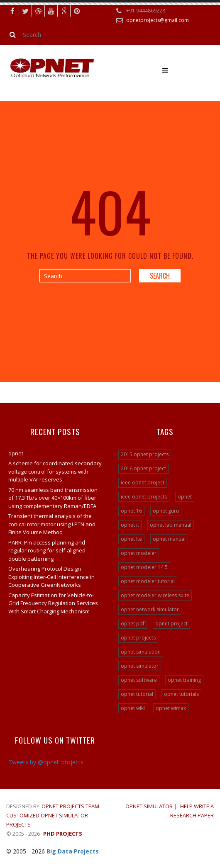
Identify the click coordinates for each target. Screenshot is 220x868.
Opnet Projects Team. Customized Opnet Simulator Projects (53, 815)
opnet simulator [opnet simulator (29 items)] (140, 666)
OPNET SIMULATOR (149, 806)
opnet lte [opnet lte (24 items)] (131, 539)
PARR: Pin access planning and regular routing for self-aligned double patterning (47, 551)
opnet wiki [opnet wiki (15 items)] (133, 708)
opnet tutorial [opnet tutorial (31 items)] (137, 694)
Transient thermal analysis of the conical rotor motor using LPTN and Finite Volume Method (52, 524)
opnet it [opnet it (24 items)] (130, 525)
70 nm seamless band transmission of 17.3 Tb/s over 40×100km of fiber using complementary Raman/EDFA (53, 498)
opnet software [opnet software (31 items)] (139, 680)
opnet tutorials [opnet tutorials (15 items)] (181, 694)
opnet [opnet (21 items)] (185, 497)
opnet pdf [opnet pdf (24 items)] (133, 624)
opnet (16, 453)
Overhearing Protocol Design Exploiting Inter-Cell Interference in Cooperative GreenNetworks (51, 577)
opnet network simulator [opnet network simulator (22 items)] (150, 609)
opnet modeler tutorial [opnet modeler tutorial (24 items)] (148, 581)
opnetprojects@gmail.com (158, 20)
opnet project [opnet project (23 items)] (171, 624)
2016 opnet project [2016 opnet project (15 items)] (143, 468)
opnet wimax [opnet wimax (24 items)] (171, 708)
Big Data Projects (73, 851)
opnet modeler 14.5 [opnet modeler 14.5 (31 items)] (144, 567)
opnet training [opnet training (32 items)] (184, 680)
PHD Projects (63, 834)
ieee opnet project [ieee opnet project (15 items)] (143, 483)
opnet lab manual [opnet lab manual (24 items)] (171, 525)
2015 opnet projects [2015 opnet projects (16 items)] (145, 454)
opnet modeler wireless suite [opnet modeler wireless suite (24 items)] (155, 595)
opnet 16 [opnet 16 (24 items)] (131, 511)
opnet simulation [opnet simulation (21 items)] (141, 652)
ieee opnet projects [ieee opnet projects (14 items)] (144, 497)
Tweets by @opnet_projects (46, 762)
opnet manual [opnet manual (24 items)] (169, 539)
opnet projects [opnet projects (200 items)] (138, 638)
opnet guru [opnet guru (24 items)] (166, 511)
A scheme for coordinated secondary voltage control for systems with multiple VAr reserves (55, 471)
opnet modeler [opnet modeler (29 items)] (139, 553)
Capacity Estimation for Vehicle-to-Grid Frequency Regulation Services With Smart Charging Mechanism (53, 603)
